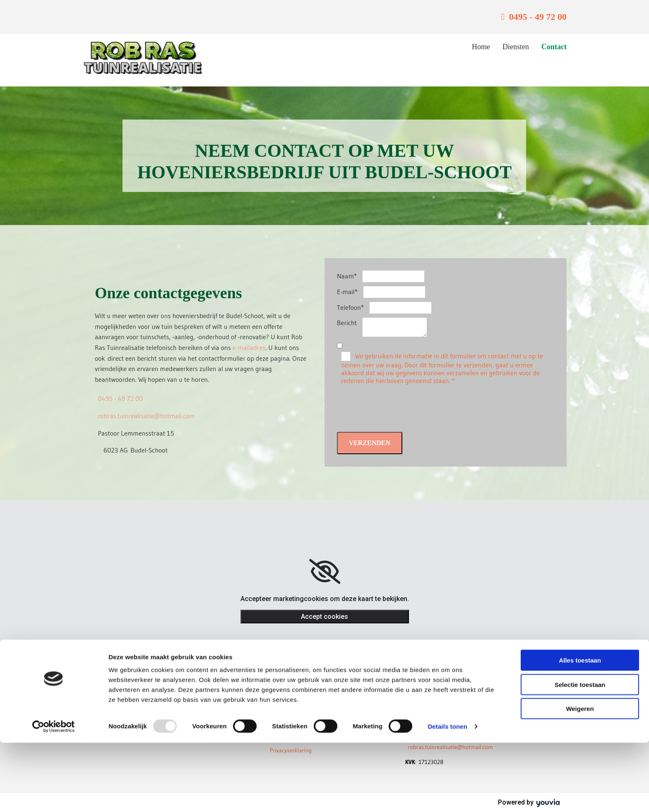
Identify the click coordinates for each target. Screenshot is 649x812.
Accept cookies (324, 617)
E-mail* (347, 292)
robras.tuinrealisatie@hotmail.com (146, 416)
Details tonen (447, 796)
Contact (554, 47)
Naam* (347, 276)
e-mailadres (249, 347)
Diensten (516, 47)
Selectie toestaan (580, 754)
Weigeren (580, 778)
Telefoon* (350, 307)
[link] (325, 572)
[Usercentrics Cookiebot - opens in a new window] (54, 796)
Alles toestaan (580, 729)
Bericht (347, 323)
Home (481, 47)
